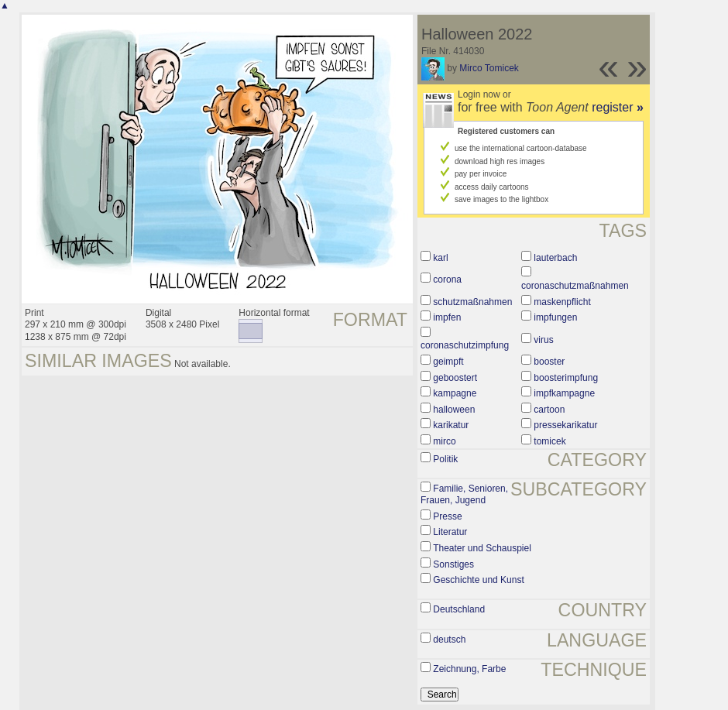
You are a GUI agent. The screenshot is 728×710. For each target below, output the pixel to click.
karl (440, 258)
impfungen (555, 317)
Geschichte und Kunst (478, 580)
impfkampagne (564, 393)
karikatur (451, 425)
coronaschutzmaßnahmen (575, 286)
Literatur (450, 532)
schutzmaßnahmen (472, 302)
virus (543, 340)
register (618, 107)
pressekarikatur (565, 425)
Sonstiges (453, 564)
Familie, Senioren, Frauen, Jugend (464, 495)
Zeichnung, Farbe (469, 669)
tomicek (549, 441)
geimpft (448, 362)
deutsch (449, 640)
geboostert (455, 378)
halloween (454, 410)
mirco (444, 441)
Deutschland (459, 609)
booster (549, 362)
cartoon (549, 410)
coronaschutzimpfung (465, 345)
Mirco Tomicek (489, 68)
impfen (447, 317)
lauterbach (555, 258)
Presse (447, 516)
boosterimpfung (566, 378)
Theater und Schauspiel (482, 548)
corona (447, 280)
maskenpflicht (562, 302)
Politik (445, 459)
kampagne (455, 393)
